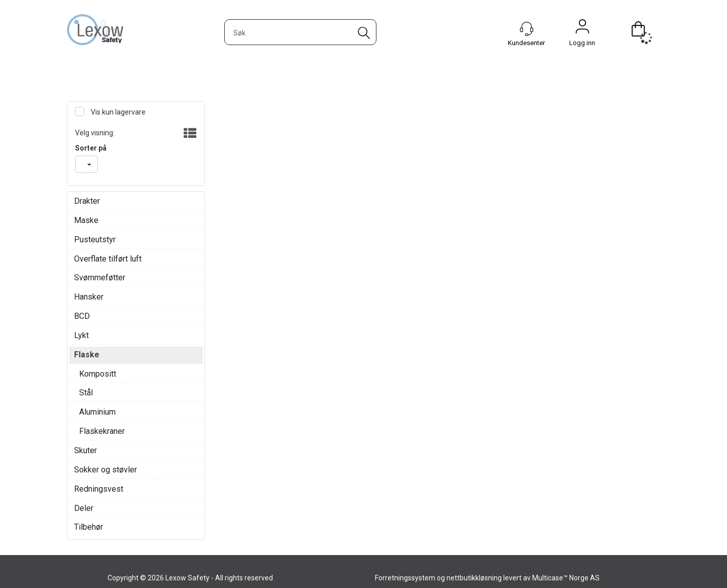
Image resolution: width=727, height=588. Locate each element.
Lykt (81, 335)
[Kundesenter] (527, 29)
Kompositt (98, 374)
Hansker (89, 297)
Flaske (87, 355)
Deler (84, 508)
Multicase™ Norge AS (566, 578)
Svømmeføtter (100, 278)
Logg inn (582, 29)
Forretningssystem (405, 578)
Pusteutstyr (95, 240)
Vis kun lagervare (117, 112)
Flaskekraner (102, 431)
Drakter (87, 201)
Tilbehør (89, 527)
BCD (82, 316)
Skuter (85, 450)
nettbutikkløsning (474, 578)
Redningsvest (99, 489)
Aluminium (97, 412)
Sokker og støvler (106, 470)
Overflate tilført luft (108, 259)
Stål (86, 393)
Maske (86, 220)
